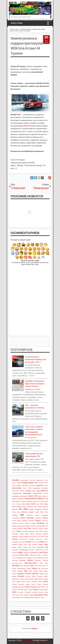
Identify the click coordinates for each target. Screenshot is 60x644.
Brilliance (24, 512)
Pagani (46, 571)
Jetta (20, 547)
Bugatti (31, 512)
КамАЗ (19, 485)
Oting (41, 571)
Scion (14, 582)
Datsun (38, 521)
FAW (44, 526)
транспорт (23, 496)
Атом (46, 480)
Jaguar (41, 544)
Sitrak (40, 582)
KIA (47, 547)
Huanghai (15, 542)
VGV (22, 595)
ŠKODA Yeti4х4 (30, 126)
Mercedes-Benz (31, 563)
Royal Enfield (29, 579)
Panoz (14, 574)
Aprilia (42, 501)
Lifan (26, 555)
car (22, 515)
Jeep (46, 544)
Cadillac (15, 515)
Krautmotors (40, 550)
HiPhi (46, 537)
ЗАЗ (40, 483)
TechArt (15, 590)
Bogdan (31, 509)
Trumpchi (28, 592)
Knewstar (15, 550)
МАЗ (30, 488)
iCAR (34, 542)
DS (47, 523)
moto (32, 566)
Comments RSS (46, 642)
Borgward (38, 509)
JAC (30, 544)
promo (35, 574)
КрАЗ (46, 486)
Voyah (14, 598)
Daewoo (25, 521)
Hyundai (28, 542)
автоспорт (24, 480)
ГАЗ (36, 483)
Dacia (19, 521)
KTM (46, 550)
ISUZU (21, 544)
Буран (19, 483)
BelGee (31, 507)
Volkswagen (38, 595)
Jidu (30, 547)
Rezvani (28, 576)
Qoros (42, 574)
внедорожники (28, 483)
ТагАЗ (46, 493)
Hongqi (32, 539)
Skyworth (21, 584)
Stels (22, 587)
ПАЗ (34, 491)
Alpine (23, 501)
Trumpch (21, 592)
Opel (26, 571)
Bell (35, 507)
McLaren (38, 560)
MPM (44, 566)
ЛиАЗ (25, 488)
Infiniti (42, 542)
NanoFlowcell (22, 568)
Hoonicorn (39, 539)
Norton (14, 571)
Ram (46, 574)
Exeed (39, 526)
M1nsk (34, 558)
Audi (33, 504)
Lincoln (38, 555)
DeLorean (45, 521)
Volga (31, 595)
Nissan (35, 568)
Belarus (25, 507)
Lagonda (26, 553)
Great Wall (24, 534)
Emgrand (20, 526)
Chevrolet (30, 518)
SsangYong (16, 587)
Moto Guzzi (38, 566)
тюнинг (31, 496)
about (41, 498)
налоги (22, 491)
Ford (29, 528)
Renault (21, 576)
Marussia (15, 560)
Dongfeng (40, 523)
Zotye (37, 597)
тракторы (16, 496)
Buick (37, 512)
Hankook (39, 534)
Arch (14, 504)
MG (41, 563)
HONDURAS (23, 539)
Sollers (39, 584)
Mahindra (40, 558)
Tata (47, 587)
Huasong (21, 542)
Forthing (34, 529)
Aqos (46, 501)
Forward (40, 529)
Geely (19, 531)
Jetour (14, 547)
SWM (39, 587)
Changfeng (16, 518)
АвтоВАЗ (16, 480)
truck (14, 592)
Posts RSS (34, 642)
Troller (46, 590)
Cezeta (37, 515)
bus (42, 512)
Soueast (45, 584)
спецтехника (17, 493)
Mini (46, 563)
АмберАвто (40, 480)
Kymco (15, 552)
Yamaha (27, 597)
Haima (32, 534)
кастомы (25, 485)
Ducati (14, 526)
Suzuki (34, 587)
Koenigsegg (23, 550)
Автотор (32, 480)
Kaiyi (34, 547)
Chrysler (38, 518)
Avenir (37, 504)
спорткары (27, 493)
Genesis (32, 531)
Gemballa (25, 531)
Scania (45, 579)
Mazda (30, 560)
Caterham (30, 515)
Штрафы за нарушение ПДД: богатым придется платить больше (35, 384)
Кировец (32, 486)
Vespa (18, 595)
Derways (15, 523)
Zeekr (32, 597)
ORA (30, 571)
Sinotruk (34, 582)
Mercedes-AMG (17, 563)
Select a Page (17, 23)
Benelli (40, 507)
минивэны (36, 488)
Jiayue (25, 547)
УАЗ (36, 496)
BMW (26, 509)
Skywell (15, 584)
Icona (37, 542)
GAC (14, 531)
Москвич (45, 488)
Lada (20, 552)
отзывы (28, 491)
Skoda (45, 581)
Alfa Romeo (16, 501)
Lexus (21, 555)
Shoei (28, 582)
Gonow (46, 531)
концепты (40, 485)
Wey (18, 597)
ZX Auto (41, 598)
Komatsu (32, 550)
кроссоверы (17, 488)
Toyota (35, 590)
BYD (46, 512)
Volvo (46, 595)
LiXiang (19, 558)
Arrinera (18, 504)
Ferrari (20, 529)
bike (21, 509)
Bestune (15, 509)
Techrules (20, 590)
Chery (22, 518)
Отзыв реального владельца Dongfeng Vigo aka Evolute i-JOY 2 (36, 359)
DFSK (27, 523)
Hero (38, 537)
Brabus (45, 509)
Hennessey (33, 537)
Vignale (26, 595)
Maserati (23, 560)
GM (37, 531)
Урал (40, 496)
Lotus (24, 558)
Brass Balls (16, 512)
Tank (43, 587)
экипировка (20, 499)
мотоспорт (16, 491)
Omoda (20, 571)
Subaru (28, 587)
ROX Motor (21, 579)
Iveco (26, 545)
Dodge (33, 523)
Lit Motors (45, 555)
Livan (14, 558)
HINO (42, 537)
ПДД (38, 491)
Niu (39, 568)
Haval (21, 537)
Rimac (34, 576)
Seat (18, 582)
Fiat (25, 528)
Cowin (14, 521)
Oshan (36, 571)
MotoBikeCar (27, 640)
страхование (37, 493)
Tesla (30, 590)
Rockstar (40, 576)
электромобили (31, 499)
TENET (26, 590)
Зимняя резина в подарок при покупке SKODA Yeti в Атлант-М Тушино (27, 46)
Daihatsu (31, 521)
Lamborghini (34, 552)
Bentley (45, 507)
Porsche (28, 574)
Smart (28, 584)
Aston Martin (26, 504)
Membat (45, 560)
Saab (36, 579)
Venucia (41, 592)
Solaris (33, 584)
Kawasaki (40, 547)
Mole (22, 566)
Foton (46, 529)
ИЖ (43, 483)
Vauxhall (35, 592)
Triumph (41, 590)
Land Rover (43, 552)
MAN (46, 558)
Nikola (29, 568)
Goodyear (15, 534)
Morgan (27, 566)
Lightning (32, 555)
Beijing (19, 507)
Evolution (33, 526)
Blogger (35, 628)
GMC (41, 531)
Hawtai (26, 537)
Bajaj (46, 504)
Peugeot (20, 574)
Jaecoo (35, 544)
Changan (45, 515)
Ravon (14, 576)
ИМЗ (46, 483)
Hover (46, 539)
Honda (15, 539)
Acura (46, 499)
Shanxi (23, 582)
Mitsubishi (16, 566)
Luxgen (29, 558)
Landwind (15, 555)
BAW (14, 507)
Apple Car (36, 501)
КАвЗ (14, 486)
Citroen (45, 518)
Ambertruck (29, 501)
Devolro (21, 523)
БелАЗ (14, 483)
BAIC (42, 504)
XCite (22, 598)
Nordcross (45, 568)
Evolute (27, 526)
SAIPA (40, 579)
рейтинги (44, 491)
